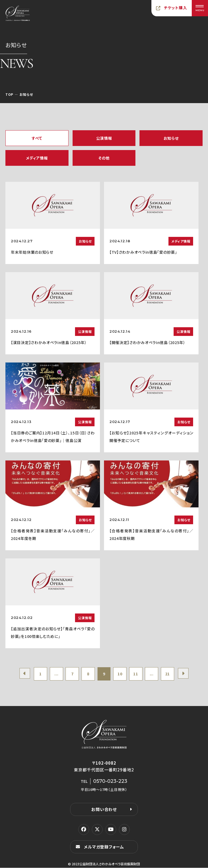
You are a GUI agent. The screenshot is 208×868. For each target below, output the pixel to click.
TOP (9, 94)
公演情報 (104, 138)
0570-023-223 (110, 781)
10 (120, 674)
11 (136, 674)
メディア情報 (37, 158)
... (56, 674)
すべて (37, 138)
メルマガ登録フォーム (104, 847)
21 (169, 674)
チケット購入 (175, 8)
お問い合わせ (104, 810)
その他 (104, 158)
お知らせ (171, 138)
